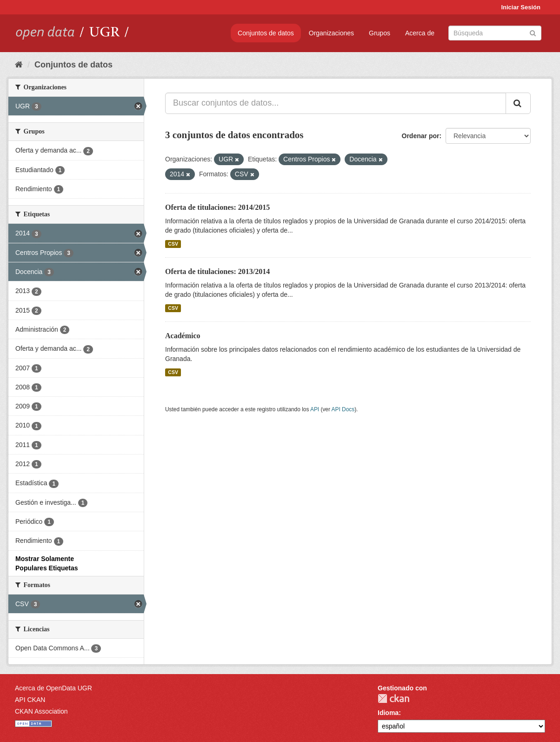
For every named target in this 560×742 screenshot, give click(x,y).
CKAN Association (41, 711)
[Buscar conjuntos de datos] (495, 33)
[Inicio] (19, 65)
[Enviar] (533, 32)
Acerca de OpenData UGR (53, 688)
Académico (183, 336)
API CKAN (30, 700)
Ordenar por (421, 136)
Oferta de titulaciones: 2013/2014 (217, 271)
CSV (173, 244)
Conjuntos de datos (266, 33)
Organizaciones (331, 33)
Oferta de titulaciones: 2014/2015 (217, 207)
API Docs (343, 409)
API (315, 409)
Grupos (380, 33)
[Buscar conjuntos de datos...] (336, 103)
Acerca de (420, 33)
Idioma (388, 713)
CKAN (393, 699)
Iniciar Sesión (521, 7)
